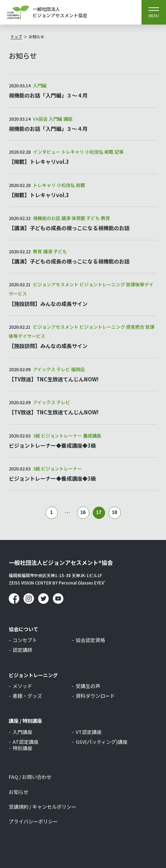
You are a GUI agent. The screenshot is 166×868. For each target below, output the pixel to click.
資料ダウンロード (95, 696)
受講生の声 (88, 686)
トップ (16, 36)
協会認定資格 (90, 640)
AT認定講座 (26, 742)
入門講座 (22, 732)
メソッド (22, 686)
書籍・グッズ (27, 696)
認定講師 (22, 650)
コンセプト (25, 640)
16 (83, 512)
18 (115, 512)
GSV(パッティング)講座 (102, 742)
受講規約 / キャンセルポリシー (43, 807)
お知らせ (36, 36)
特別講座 (22, 748)
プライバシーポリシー (33, 821)
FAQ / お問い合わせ (30, 777)
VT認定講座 (89, 732)
